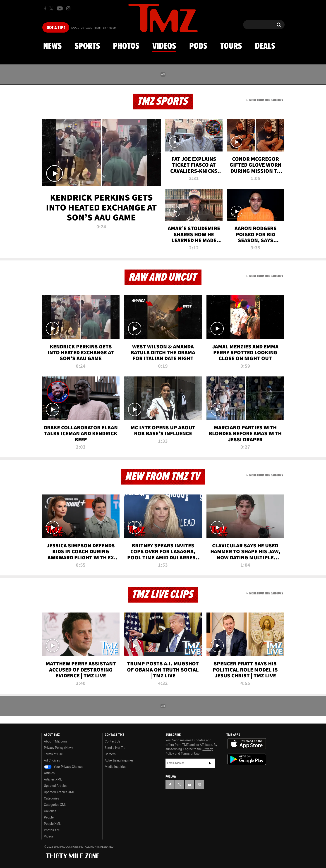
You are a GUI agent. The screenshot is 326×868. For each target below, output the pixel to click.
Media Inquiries (116, 767)
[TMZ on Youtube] (60, 8)
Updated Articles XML (59, 792)
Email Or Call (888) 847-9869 (93, 28)
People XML (52, 824)
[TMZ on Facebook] (45, 8)
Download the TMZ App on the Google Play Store (247, 759)
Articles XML (53, 779)
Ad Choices (52, 760)
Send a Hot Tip (115, 748)
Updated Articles (56, 786)
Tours (231, 46)
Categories (52, 798)
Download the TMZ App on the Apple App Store (247, 744)
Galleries (50, 811)
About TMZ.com (55, 741)
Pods (198, 46)
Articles (49, 773)
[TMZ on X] (52, 8)
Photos (126, 46)
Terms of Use (53, 754)
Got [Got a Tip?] (56, 28)
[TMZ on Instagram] (68, 8)
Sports (87, 46)
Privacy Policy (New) (58, 748)
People (49, 817)
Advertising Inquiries (119, 760)
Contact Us (113, 741)
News (52, 46)
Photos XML (53, 830)
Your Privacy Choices (64, 767)
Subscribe (210, 763)
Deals (265, 46)
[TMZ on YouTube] (189, 785)
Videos (164, 46)
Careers (110, 754)
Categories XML (55, 805)
